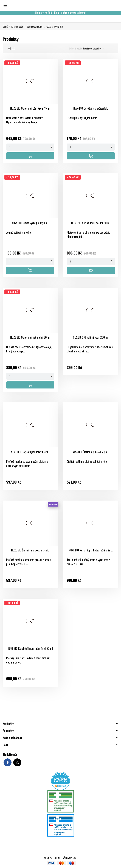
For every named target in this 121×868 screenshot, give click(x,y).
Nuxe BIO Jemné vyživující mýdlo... (30, 223)
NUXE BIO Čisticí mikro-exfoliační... (30, 550)
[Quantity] (30, 147)
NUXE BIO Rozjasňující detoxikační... (30, 452)
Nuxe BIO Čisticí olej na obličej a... (91, 452)
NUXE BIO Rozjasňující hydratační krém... (91, 550)
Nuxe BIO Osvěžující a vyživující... (91, 108)
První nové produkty (93, 48)
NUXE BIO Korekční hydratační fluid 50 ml (30, 648)
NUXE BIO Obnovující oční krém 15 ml (30, 108)
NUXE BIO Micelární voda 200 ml (91, 337)
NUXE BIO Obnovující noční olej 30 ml (30, 337)
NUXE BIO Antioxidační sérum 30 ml (91, 223)
